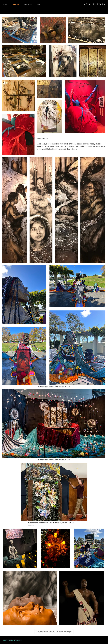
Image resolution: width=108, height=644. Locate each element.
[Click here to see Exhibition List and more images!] (54, 632)
